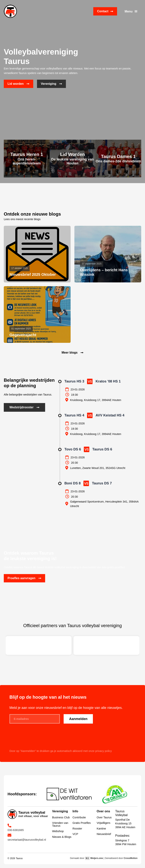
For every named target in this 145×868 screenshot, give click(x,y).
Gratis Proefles (82, 823)
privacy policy (103, 751)
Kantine (101, 829)
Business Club (61, 817)
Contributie (79, 817)
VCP (75, 834)
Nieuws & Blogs (62, 837)
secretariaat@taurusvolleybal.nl (27, 840)
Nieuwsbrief (104, 834)
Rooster (77, 829)
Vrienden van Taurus (60, 824)
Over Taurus (104, 817)
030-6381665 (16, 830)
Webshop (58, 831)
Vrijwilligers (103, 823)
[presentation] (38, 738)
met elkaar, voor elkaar (33, 816)
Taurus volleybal (32, 812)
